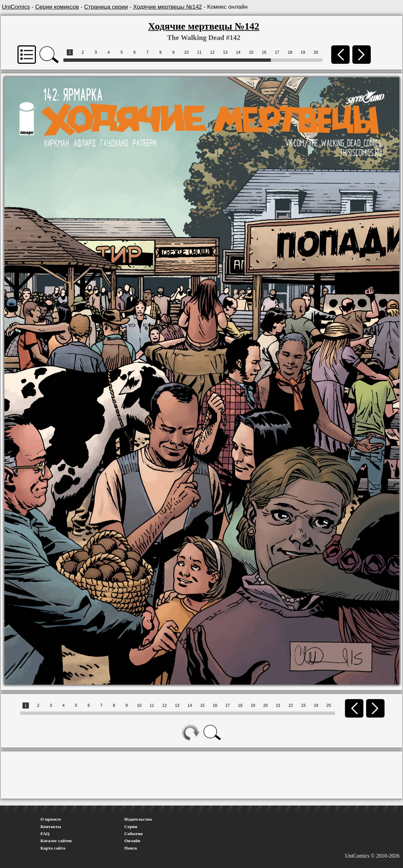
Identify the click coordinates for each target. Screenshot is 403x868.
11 (199, 52)
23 (303, 705)
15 (251, 52)
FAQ (45, 834)
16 (264, 52)
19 (303, 52)
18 (290, 52)
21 (278, 705)
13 (225, 52)
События (134, 834)
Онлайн (133, 841)
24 (316, 705)
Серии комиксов (57, 7)
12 (212, 52)
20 (316, 52)
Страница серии (106, 7)
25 (329, 705)
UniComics (16, 7)
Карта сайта (53, 848)
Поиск (131, 848)
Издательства (138, 819)
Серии (131, 827)
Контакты (51, 827)
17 (277, 52)
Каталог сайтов (56, 841)
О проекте (51, 819)
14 (238, 52)
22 (291, 705)
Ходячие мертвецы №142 (168, 7)
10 (186, 52)
